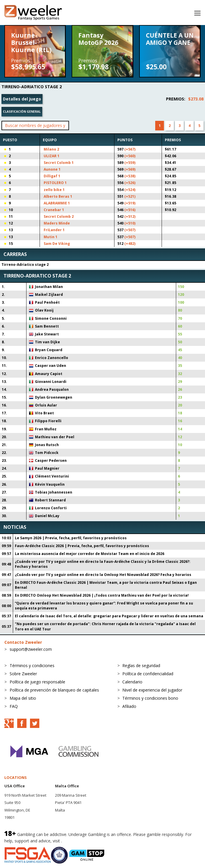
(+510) (130, 223)
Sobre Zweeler (23, 674)
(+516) (130, 210)
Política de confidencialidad (148, 674)
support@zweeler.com (31, 649)
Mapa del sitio (23, 698)
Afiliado (129, 706)
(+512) (130, 216)
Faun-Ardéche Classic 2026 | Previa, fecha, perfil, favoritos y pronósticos (82, 546)
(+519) (130, 203)
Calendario (132, 682)
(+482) (130, 244)
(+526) (130, 183)
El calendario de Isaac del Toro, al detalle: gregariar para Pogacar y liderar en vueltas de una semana (109, 616)
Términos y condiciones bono (150, 698)
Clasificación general (22, 112)
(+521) (130, 196)
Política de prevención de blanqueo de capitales (54, 690)
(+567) (130, 149)
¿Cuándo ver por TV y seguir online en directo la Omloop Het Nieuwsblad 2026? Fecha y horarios (103, 575)
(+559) (130, 163)
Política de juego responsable (37, 682)
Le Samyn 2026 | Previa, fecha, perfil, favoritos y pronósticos (71, 538)
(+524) (130, 190)
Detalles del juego (22, 99)
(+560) (130, 156)
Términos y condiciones (32, 665)
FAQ (14, 706)
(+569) (130, 169)
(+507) (130, 230)
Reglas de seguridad (141, 665)
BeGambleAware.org (83, 841)
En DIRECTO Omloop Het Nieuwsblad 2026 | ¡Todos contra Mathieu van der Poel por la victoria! (102, 595)
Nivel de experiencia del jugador (152, 690)
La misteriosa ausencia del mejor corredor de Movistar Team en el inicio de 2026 (90, 554)
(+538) (130, 176)
